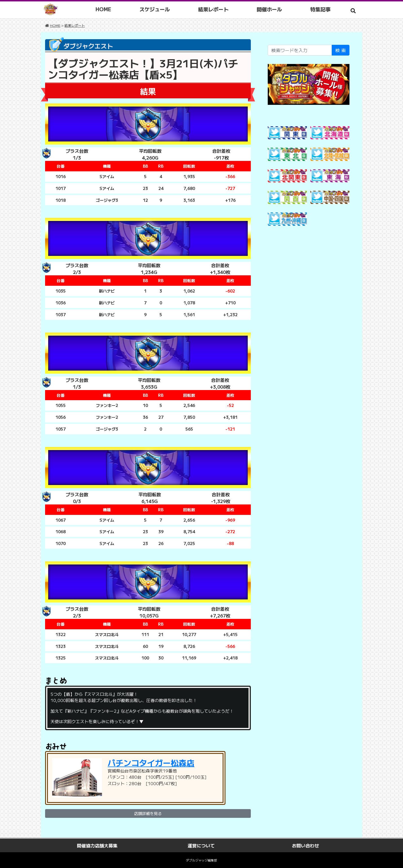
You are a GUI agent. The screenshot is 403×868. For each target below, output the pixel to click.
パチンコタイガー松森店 (151, 763)
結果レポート (214, 9)
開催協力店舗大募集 (97, 845)
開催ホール (270, 9)
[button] (353, 11)
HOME (104, 9)
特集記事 (321, 9)
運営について (201, 845)
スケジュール (155, 9)
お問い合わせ (305, 845)
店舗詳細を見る (148, 813)
